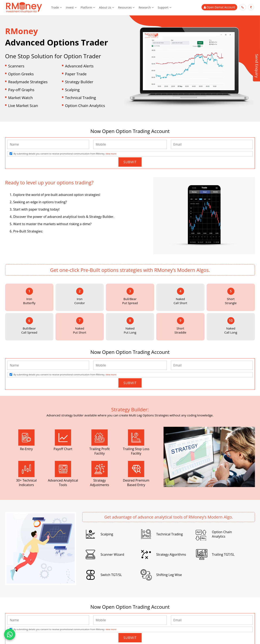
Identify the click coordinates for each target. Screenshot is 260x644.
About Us (105, 7)
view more (111, 154)
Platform (86, 7)
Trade (55, 7)
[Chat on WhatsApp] (10, 634)
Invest (70, 7)
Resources (125, 7)
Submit (130, 162)
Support (163, 7)
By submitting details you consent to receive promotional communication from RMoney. (65, 154)
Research (145, 7)
